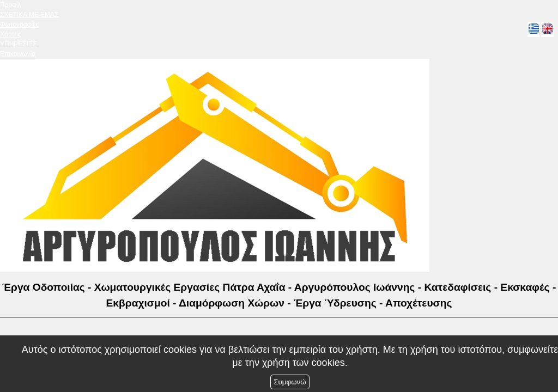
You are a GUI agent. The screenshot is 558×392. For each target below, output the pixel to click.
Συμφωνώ (290, 382)
